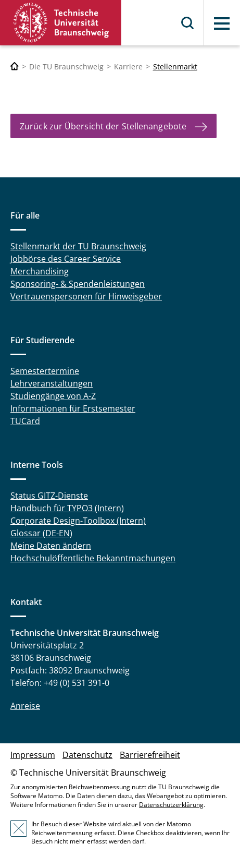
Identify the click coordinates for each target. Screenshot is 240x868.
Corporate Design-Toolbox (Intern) (78, 521)
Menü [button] (222, 23)
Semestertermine (45, 371)
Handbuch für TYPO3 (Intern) (67, 508)
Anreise (25, 706)
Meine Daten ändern (51, 546)
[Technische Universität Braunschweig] (15, 67)
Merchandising (40, 271)
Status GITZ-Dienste (49, 496)
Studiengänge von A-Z (53, 396)
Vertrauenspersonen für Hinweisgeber (86, 296)
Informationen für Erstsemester (73, 408)
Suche (188, 23)
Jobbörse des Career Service (66, 259)
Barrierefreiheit (150, 755)
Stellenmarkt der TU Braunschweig (78, 246)
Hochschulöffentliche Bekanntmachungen (93, 558)
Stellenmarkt (175, 67)
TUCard (25, 421)
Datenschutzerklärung (171, 805)
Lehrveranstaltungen (52, 383)
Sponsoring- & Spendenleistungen (78, 284)
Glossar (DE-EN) (41, 533)
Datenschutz (87, 755)
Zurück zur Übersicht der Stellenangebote (103, 126)
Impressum (33, 755)
